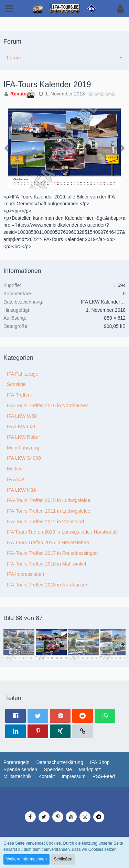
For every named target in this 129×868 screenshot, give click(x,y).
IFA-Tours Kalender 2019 (47, 84)
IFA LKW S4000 (24, 458)
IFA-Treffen (19, 395)
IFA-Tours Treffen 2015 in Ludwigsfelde (49, 500)
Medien (15, 469)
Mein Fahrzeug (23, 448)
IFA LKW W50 (22, 416)
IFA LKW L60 (21, 426)
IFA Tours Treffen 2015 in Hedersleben (48, 542)
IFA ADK (16, 479)
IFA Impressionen (25, 574)
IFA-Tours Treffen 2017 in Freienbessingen (52, 553)
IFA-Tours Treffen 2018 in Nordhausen (48, 585)
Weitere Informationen (26, 859)
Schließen (63, 859)
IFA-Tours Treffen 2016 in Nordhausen (48, 406)
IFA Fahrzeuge (23, 374)
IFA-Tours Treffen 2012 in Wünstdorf (46, 522)
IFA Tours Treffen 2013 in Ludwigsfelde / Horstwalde (62, 532)
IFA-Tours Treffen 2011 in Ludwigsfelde (49, 511)
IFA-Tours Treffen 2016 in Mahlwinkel (46, 564)
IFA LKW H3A (22, 490)
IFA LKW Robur (23, 437)
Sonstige (16, 384)
